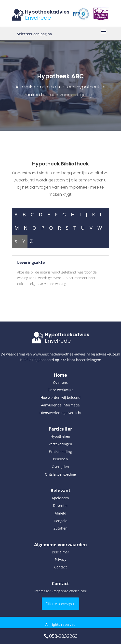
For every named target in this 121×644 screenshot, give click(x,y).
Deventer (60, 506)
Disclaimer (60, 552)
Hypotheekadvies (47, 12)
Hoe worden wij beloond (60, 397)
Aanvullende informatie (60, 405)
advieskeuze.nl (108, 354)
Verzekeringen (60, 444)
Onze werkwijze (60, 390)
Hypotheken (60, 436)
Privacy (60, 559)
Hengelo (60, 521)
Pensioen (60, 459)
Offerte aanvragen (60, 604)
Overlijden (60, 467)
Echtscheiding (60, 452)
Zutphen (60, 528)
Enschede (38, 18)
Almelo (60, 513)
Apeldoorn (60, 498)
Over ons (60, 382)
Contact (60, 567)
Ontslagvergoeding (60, 474)
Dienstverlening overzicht (60, 413)
